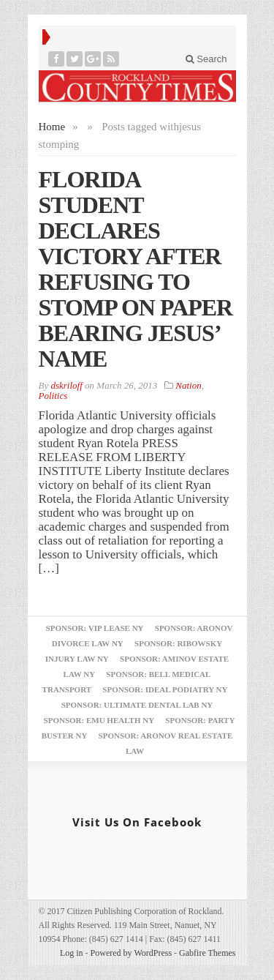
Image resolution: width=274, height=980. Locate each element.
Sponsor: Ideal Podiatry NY (165, 689)
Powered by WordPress (131, 953)
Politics (53, 396)
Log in (72, 953)
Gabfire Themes (207, 953)
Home (52, 127)
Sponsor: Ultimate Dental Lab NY (137, 705)
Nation (188, 385)
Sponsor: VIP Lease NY (95, 628)
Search (206, 59)
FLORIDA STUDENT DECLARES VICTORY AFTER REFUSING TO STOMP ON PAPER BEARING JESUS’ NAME (136, 269)
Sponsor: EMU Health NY (99, 720)
